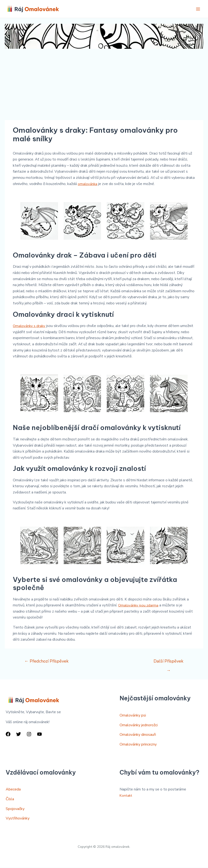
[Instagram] (29, 735)
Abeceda (13, 790)
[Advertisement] (104, 85)
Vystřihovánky (18, 819)
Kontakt (126, 796)
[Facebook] (8, 735)
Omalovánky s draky (30, 326)
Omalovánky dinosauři (138, 735)
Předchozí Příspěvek (46, 662)
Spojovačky (15, 809)
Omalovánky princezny (138, 745)
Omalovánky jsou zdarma (139, 606)
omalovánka (88, 184)
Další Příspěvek (168, 663)
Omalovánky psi (133, 716)
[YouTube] (39, 735)
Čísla (10, 800)
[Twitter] (19, 735)
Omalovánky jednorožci (139, 726)
